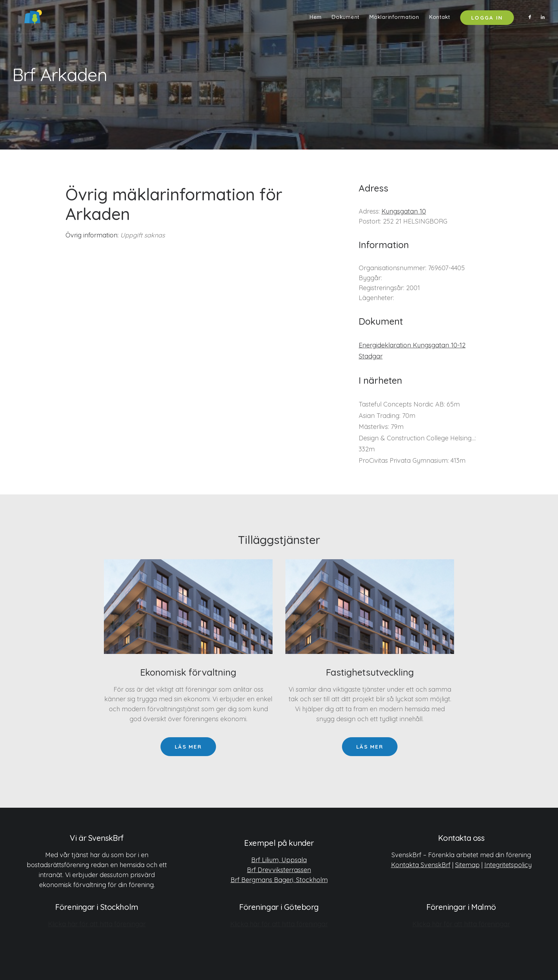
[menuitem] (316, 19)
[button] (531, 19)
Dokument (346, 19)
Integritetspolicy (508, 864)
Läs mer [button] (188, 747)
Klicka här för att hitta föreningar (97, 924)
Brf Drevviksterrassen (279, 869)
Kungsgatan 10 (404, 211)
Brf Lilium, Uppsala (279, 860)
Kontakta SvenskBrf (421, 864)
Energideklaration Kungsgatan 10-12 (412, 345)
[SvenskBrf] (23, 19)
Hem (316, 19)
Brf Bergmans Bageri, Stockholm (279, 879)
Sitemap (467, 864)
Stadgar (371, 356)
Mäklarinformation (394, 19)
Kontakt (440, 19)
